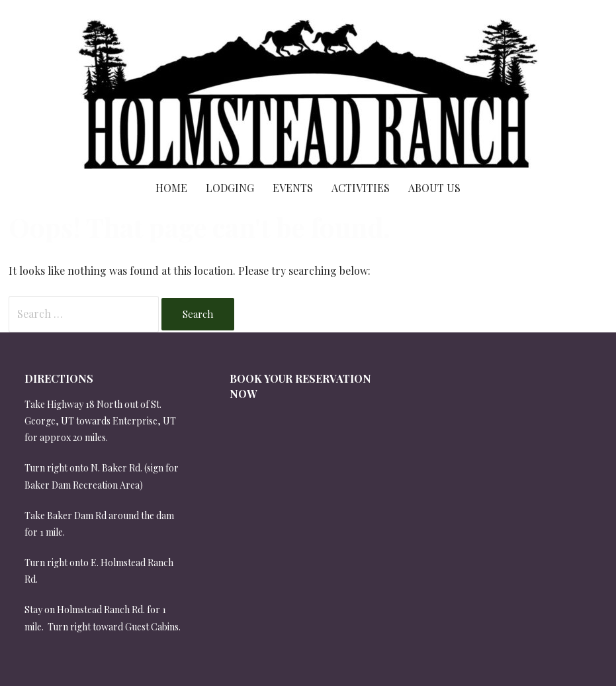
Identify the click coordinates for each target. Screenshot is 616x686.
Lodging (230, 188)
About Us (434, 188)
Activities (361, 188)
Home (171, 188)
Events (293, 188)
